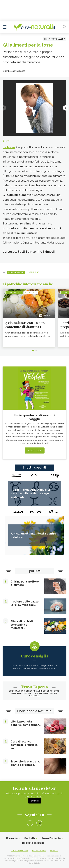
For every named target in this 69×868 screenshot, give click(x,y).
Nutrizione (33, 272)
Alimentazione (16, 272)
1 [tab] (33, 351)
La (9, 147)
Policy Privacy (39, 850)
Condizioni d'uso (19, 850)
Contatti (30, 838)
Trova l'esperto (51, 838)
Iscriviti (35, 801)
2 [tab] (36, 351)
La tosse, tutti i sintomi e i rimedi (29, 252)
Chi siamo (12, 838)
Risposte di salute (33, 843)
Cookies (54, 850)
